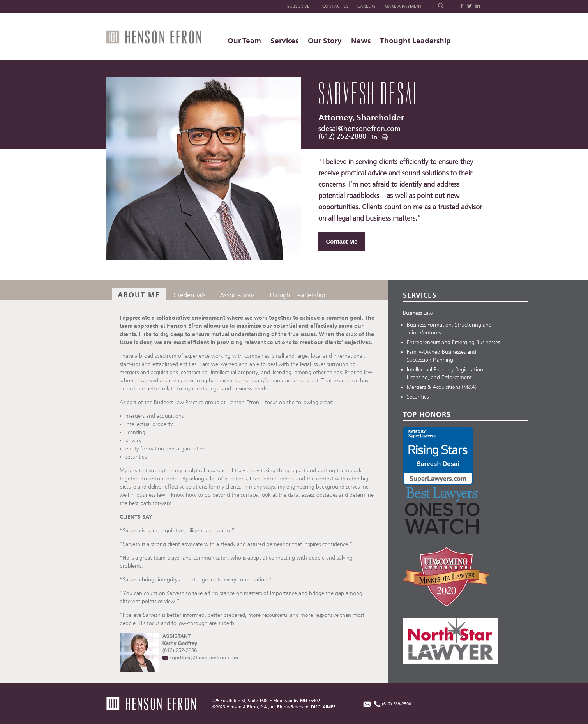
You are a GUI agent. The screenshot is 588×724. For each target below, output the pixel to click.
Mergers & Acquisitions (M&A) (442, 387)
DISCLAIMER (323, 707)
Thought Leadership (415, 41)
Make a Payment (403, 6)
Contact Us (335, 6)
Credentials (190, 295)
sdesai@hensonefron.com (359, 129)
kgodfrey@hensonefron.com (204, 658)
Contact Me (342, 241)
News (361, 41)
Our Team (244, 41)
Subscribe (298, 6)
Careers (366, 6)
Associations (237, 295)
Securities (418, 397)
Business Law (418, 313)
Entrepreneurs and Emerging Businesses (453, 342)
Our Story (325, 41)
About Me (139, 295)
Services (284, 41)
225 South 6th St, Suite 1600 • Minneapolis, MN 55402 (266, 701)
